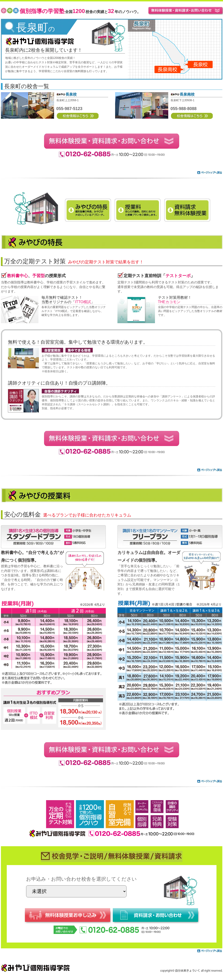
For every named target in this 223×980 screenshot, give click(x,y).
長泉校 (71, 94)
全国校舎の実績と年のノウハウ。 (80, 12)
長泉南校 (187, 94)
